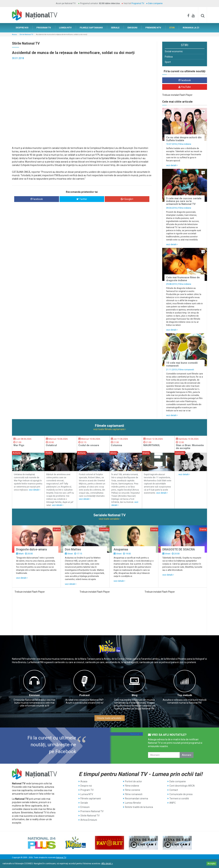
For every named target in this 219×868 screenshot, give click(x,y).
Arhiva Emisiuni (89, 820)
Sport (168, 62)
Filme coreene (133, 790)
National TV (137, 734)
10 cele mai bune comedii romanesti (182, 364)
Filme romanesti (186, 370)
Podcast (85, 695)
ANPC (173, 803)
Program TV (87, 790)
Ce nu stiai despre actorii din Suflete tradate (184, 139)
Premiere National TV (92, 811)
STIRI (172, 28)
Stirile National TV (26, 34)
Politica (169, 57)
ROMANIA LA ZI (191, 28)
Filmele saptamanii (91, 799)
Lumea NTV (87, 794)
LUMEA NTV (65, 28)
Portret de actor (133, 781)
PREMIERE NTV (153, 28)
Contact (174, 790)
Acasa (14, 34)
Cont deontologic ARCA (182, 786)
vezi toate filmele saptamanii (110, 429)
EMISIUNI (132, 28)
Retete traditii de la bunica (139, 807)
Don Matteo (73, 549)
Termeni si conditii (179, 799)
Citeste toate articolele (110, 718)
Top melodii (185, 695)
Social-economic (174, 51)
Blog (135, 695)
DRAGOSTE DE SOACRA (179, 549)
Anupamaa (121, 549)
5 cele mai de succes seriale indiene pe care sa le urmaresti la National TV (184, 201)
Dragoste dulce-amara (31, 549)
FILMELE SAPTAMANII (91, 28)
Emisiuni (34, 695)
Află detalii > (107, 864)
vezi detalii (172, 165)
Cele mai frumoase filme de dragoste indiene (183, 279)
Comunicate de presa (181, 794)
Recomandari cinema (136, 799)
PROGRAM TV (44, 28)
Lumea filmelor (133, 803)
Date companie (155, 3)
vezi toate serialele (110, 519)
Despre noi (86, 786)
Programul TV (138, 3)
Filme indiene (185, 144)
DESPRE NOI (22, 28)
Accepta (211, 864)
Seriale (84, 803)
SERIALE (115, 28)
